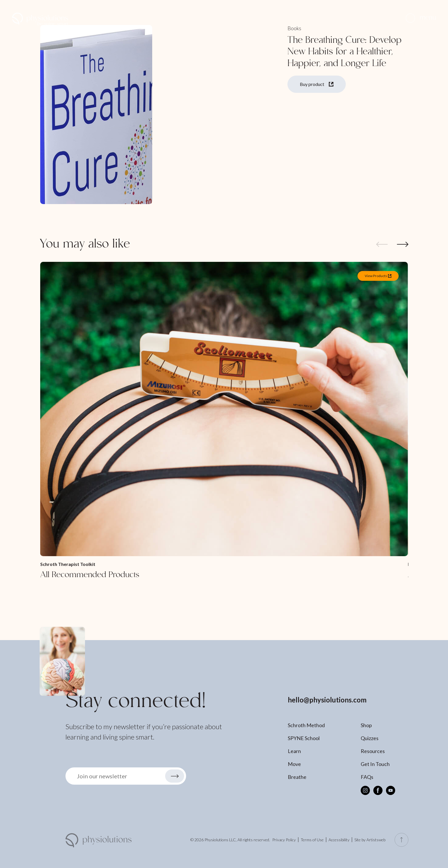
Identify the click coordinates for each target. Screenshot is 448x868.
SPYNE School (304, 738)
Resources (373, 751)
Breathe (297, 777)
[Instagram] (365, 790)
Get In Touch (375, 764)
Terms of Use (312, 840)
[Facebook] (378, 790)
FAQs (367, 777)
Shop (366, 725)
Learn (294, 751)
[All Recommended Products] (224, 421)
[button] (421, 18)
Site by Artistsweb (370, 840)
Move (294, 764)
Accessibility (339, 840)
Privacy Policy (284, 840)
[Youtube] (391, 790)
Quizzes (370, 738)
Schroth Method (306, 725)
